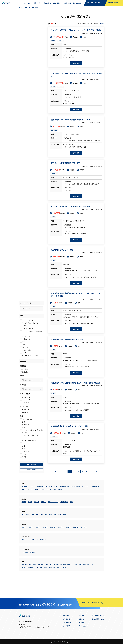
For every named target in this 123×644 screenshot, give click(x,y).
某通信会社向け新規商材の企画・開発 (65, 163)
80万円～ (31, 544)
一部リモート (34, 557)
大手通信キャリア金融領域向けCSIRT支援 (67, 339)
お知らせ (82, 619)
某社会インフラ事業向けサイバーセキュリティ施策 (70, 206)
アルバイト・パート (53, 519)
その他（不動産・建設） (28, 585)
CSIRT (56, 504)
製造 (46, 585)
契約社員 (36, 519)
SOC (32, 507)
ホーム (21, 8)
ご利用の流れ (67, 619)
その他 (60, 507)
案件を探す (66, 615)
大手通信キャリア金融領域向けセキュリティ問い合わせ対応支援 (76, 383)
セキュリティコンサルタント (44, 504)
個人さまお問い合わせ (98, 619)
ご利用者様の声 (67, 622)
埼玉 (33, 532)
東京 (23, 532)
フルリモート (25, 557)
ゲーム (59, 585)
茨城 (42, 532)
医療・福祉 (41, 582)
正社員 (30, 519)
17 (90, 489)
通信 (47, 582)
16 (86, 489)
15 (82, 489)
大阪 (59, 532)
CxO (36, 507)
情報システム (25, 507)
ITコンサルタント (51, 507)
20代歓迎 (53, 41)
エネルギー (52, 585)
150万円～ (84, 544)
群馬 (51, 532)
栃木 (46, 532)
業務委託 (24, 519)
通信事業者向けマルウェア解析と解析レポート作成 (71, 120)
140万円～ (76, 544)
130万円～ (68, 544)
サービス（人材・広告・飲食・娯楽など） (61, 582)
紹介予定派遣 (64, 519)
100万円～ (45, 544)
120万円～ (61, 544)
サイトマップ (83, 626)
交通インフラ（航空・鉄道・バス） (84, 582)
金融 (41, 585)
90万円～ (38, 544)
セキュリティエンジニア (28, 504)
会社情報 (82, 615)
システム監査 (95, 504)
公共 (34, 582)
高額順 (102, 24)
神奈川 (28, 532)
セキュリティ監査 (64, 504)
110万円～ (53, 544)
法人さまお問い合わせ (98, 615)
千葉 (37, 532)
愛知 (55, 532)
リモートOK (60, 41)
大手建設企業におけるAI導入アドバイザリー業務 (70, 426)
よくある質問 (67, 626)
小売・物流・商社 (26, 582)
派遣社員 (43, 519)
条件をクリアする (32, 487)
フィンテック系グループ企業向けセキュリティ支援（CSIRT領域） (76, 30)
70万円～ (24, 544)
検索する (32, 482)
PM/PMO (42, 507)
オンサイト (43, 557)
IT (37, 585)
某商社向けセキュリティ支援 (62, 250)
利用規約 (82, 622)
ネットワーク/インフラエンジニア (80, 504)
